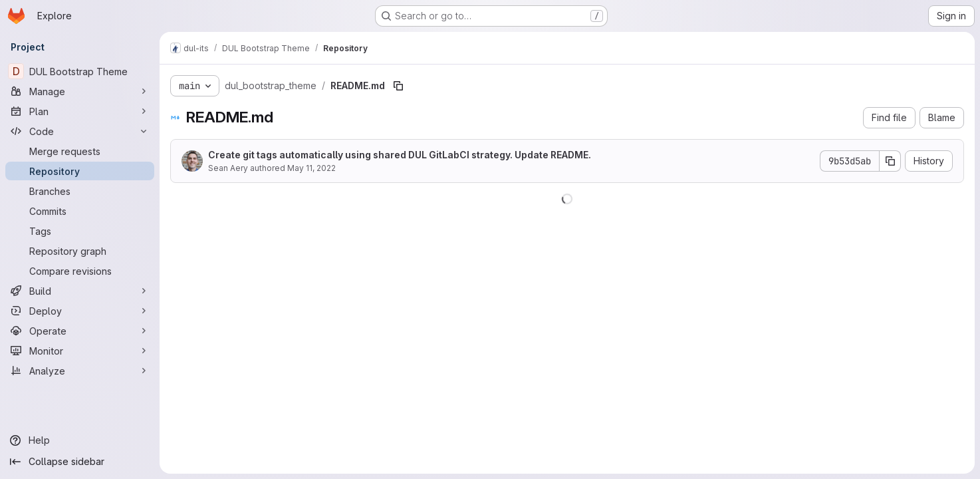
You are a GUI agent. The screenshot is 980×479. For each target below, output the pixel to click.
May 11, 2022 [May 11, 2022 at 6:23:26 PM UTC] (311, 168)
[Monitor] (80, 351)
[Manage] (80, 91)
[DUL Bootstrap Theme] (80, 71)
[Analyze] (80, 371)
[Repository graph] (80, 251)
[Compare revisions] (80, 271)
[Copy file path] (398, 86)
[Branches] (80, 191)
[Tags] (80, 231)
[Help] (80, 440)
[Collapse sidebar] (80, 462)
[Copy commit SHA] (890, 161)
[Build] (80, 291)
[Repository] (80, 171)
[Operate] (80, 331)
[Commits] (80, 211)
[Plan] (80, 111)
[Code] (80, 131)
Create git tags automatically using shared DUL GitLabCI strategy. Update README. (400, 155)
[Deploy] (80, 311)
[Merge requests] (80, 151)
